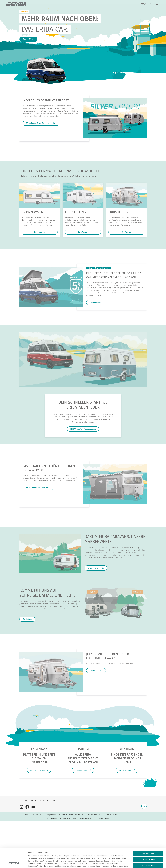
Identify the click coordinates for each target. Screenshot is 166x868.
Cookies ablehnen (148, 849)
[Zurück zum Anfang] (144, 806)
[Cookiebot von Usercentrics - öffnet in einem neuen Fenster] (14, 864)
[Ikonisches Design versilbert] (115, 118)
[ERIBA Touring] (126, 195)
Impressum (52, 815)
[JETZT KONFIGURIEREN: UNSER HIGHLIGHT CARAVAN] (51, 672)
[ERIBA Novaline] (40, 195)
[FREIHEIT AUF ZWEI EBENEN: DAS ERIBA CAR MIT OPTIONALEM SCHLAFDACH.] (51, 287)
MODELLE (146, 4)
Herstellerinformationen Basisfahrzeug (62, 818)
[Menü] (157, 4)
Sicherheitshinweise (94, 815)
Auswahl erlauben (148, 843)
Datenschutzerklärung (84, 852)
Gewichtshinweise (110, 815)
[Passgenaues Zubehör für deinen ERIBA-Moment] (115, 484)
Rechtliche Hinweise (77, 815)
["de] (16, 4)
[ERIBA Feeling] (83, 195)
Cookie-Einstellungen (104, 818)
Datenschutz (63, 815)
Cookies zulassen (148, 837)
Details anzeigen (114, 864)
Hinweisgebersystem (86, 818)
